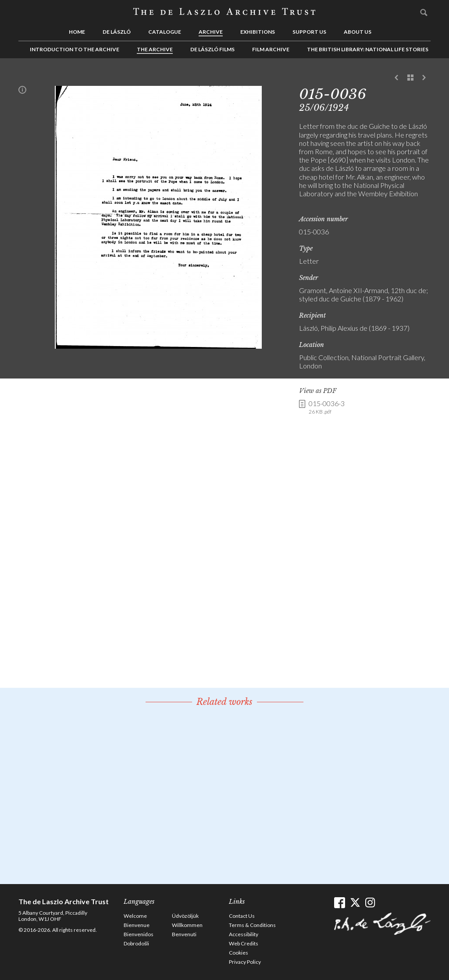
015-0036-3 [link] (327, 407)
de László (117, 32)
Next (424, 78)
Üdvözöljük (185, 916)
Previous (397, 78)
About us (358, 32)
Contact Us (242, 916)
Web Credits (244, 943)
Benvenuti (184, 934)
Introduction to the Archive (75, 49)
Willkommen (187, 925)
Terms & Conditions (252, 925)
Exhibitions (258, 32)
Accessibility (244, 934)
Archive (211, 32)
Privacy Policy (245, 962)
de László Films (212, 49)
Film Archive (271, 49)
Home (77, 32)
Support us (309, 32)
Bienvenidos (139, 934)
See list (410, 78)
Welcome (135, 916)
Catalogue (165, 32)
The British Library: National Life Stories (368, 49)
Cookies (239, 953)
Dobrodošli (136, 943)
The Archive (155, 49)
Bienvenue (137, 925)
